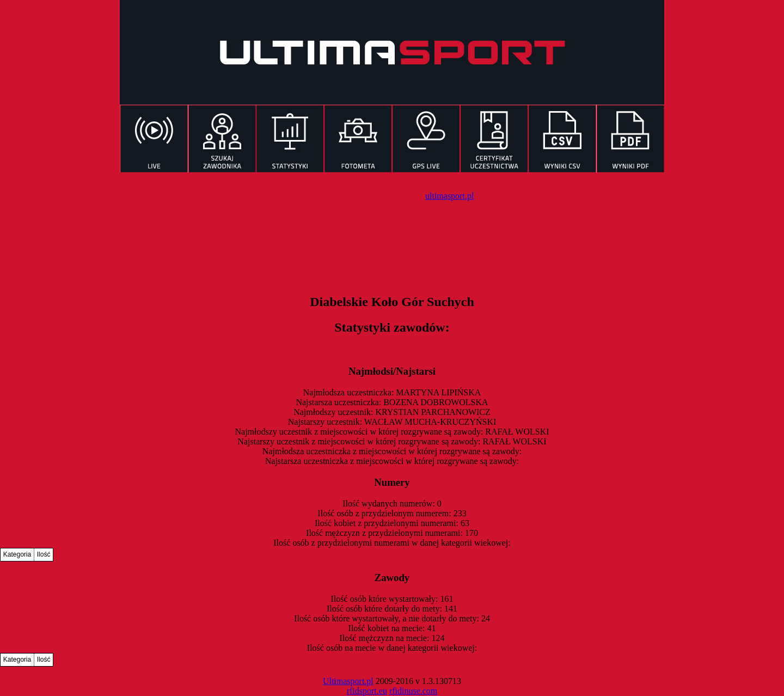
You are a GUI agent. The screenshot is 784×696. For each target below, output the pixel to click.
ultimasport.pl (449, 196)
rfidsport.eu (367, 691)
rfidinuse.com (413, 691)
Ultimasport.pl (348, 681)
